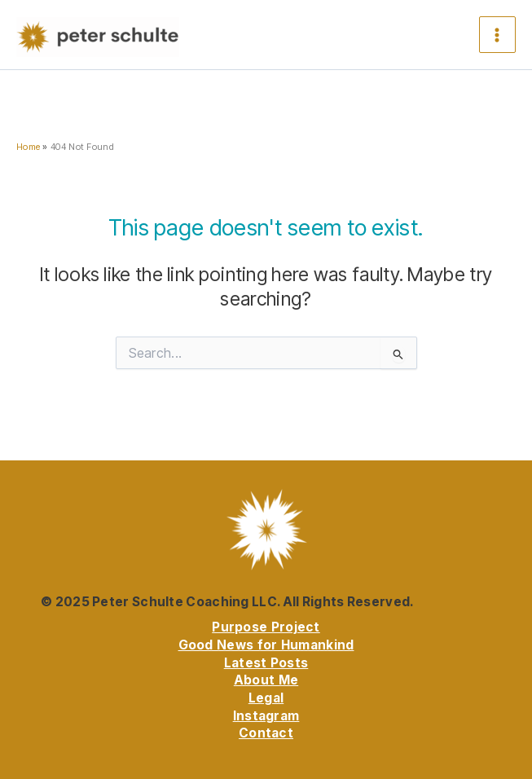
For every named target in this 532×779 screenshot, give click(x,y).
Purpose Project (266, 627)
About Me (266, 680)
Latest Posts (266, 663)
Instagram (266, 716)
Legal (266, 698)
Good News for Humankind (266, 645)
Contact (266, 733)
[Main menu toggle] (497, 35)
